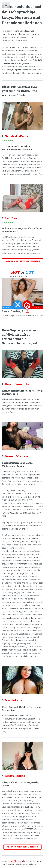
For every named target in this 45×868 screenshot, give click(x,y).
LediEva (11, 218)
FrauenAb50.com (15, 861)
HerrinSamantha (17, 384)
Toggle (6, 5)
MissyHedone (15, 776)
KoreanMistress (17, 456)
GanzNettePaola (16, 136)
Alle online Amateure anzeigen (23, 261)
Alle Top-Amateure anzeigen (23, 847)
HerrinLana (14, 700)
